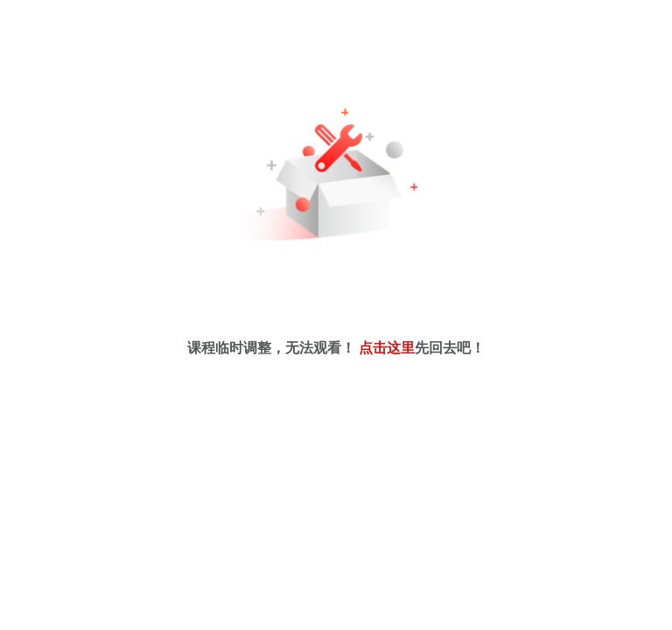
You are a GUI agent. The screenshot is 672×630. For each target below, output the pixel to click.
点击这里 (387, 348)
